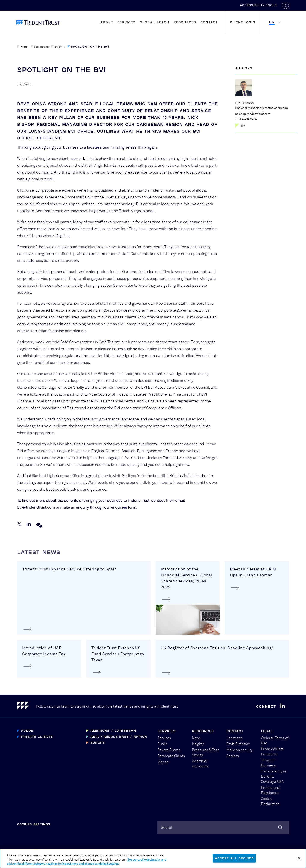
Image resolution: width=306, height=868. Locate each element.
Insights (58, 47)
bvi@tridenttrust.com (36, 508)
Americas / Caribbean (113, 731)
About (107, 22)
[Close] (299, 862)
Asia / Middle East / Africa (119, 737)
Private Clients (37, 737)
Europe (98, 743)
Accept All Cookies (234, 862)
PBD (219, 851)
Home (23, 47)
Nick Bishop (245, 103)
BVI (240, 126)
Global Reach (155, 22)
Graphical (203, 851)
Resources (185, 22)
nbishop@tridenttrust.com (253, 114)
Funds (27, 731)
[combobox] (223, 828)
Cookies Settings (34, 824)
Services (126, 22)
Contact (209, 22)
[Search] (280, 828)
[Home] (27, 706)
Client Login (243, 22)
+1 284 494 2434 (246, 119)
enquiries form (124, 508)
